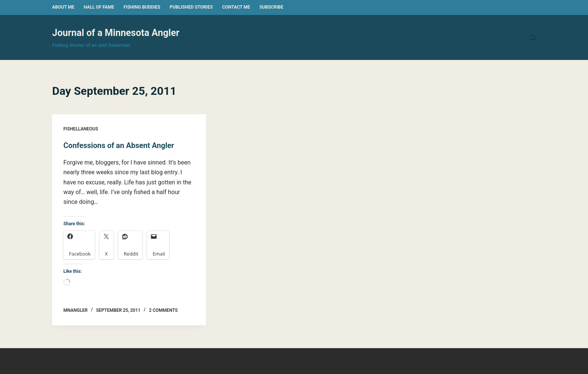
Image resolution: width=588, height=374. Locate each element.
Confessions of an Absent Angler (119, 145)
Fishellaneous (81, 129)
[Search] (533, 38)
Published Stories (191, 7)
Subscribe (271, 7)
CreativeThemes (175, 361)
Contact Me (236, 7)
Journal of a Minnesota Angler (116, 33)
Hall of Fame (99, 7)
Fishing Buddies (142, 7)
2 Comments (163, 310)
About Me (63, 7)
